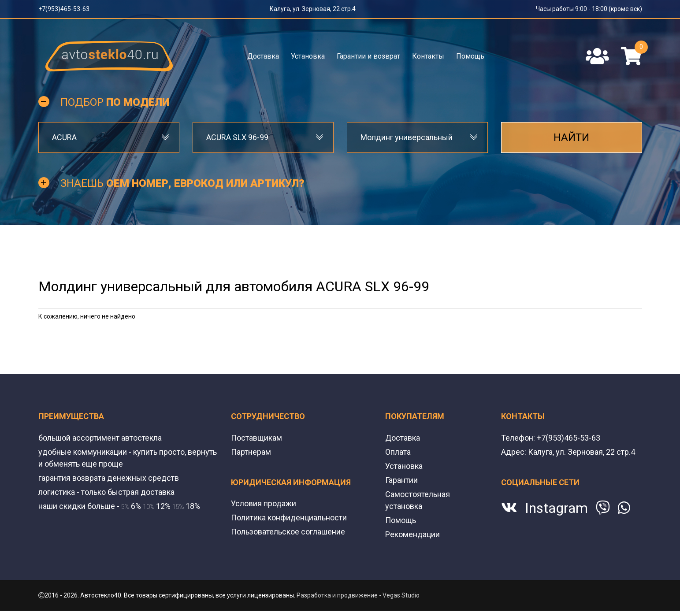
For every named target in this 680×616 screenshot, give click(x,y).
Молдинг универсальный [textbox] (407, 137)
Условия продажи (264, 503)
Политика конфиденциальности (289, 518)
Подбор (115, 102)
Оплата (398, 452)
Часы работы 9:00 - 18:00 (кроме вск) (589, 9)
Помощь (470, 56)
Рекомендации (412, 534)
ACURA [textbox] (64, 137)
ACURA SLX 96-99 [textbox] (237, 137)
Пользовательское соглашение (288, 532)
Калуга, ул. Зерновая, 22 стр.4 (313, 9)
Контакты (428, 56)
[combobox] (109, 137)
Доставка (263, 56)
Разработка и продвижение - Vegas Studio (358, 595)
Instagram (556, 508)
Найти (571, 137)
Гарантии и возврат (368, 56)
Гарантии (401, 480)
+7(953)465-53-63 (64, 9)
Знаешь (182, 183)
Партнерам (251, 452)
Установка (308, 56)
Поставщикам (256, 438)
